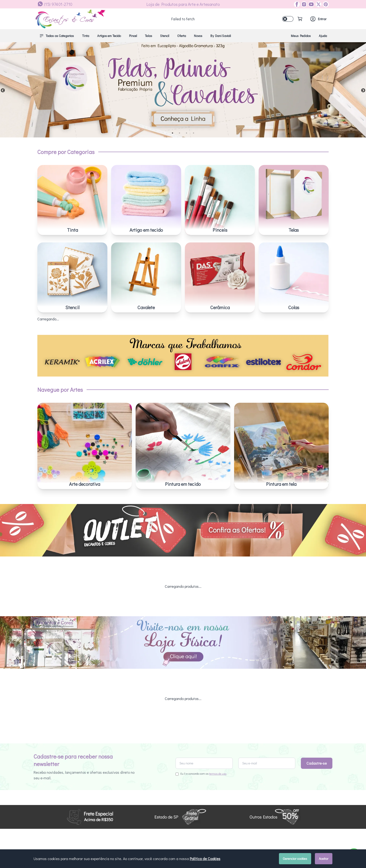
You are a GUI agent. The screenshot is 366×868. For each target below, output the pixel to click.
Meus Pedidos (301, 36)
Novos (198, 36)
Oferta (182, 36)
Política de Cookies (205, 859)
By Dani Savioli (221, 36)
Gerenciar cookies (295, 859)
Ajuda (323, 36)
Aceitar (324, 859)
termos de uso (218, 725)
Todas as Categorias (57, 36)
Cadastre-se (317, 715)
